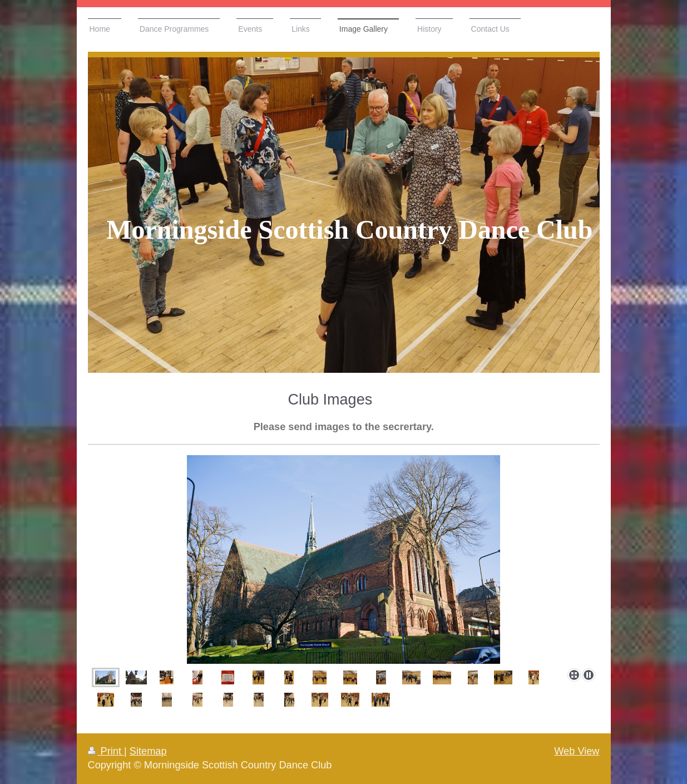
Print (106, 751)
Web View (577, 751)
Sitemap (148, 751)
